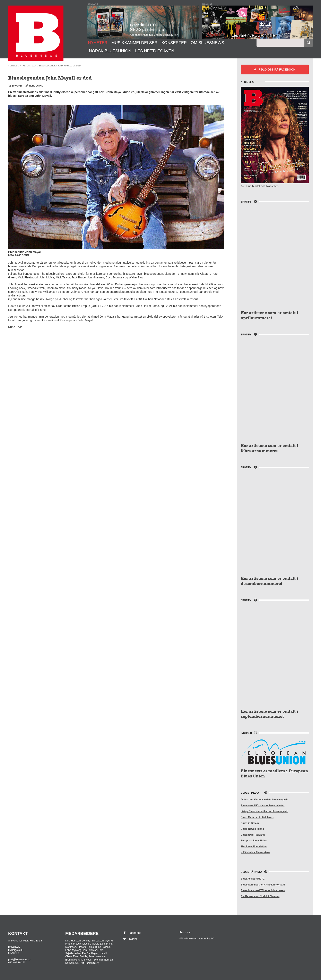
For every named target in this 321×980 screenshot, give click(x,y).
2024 (34, 66)
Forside (13, 66)
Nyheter (98, 43)
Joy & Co (211, 938)
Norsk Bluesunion (110, 51)
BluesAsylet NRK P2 (253, 879)
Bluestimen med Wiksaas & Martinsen (263, 890)
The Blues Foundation (254, 847)
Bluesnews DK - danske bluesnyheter (263, 806)
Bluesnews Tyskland (253, 835)
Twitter (130, 939)
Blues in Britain (250, 823)
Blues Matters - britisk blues (257, 817)
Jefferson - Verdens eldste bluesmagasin (265, 800)
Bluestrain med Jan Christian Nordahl (263, 885)
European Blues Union (254, 841)
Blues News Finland (252, 829)
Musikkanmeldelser (135, 43)
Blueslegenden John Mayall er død (60, 66)
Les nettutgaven (155, 51)
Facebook (275, 70)
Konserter (174, 43)
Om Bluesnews (207, 43)
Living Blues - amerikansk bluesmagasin (264, 811)
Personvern (186, 932)
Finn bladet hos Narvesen (260, 186)
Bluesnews (36, 33)
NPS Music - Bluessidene (255, 852)
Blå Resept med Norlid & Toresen (260, 896)
